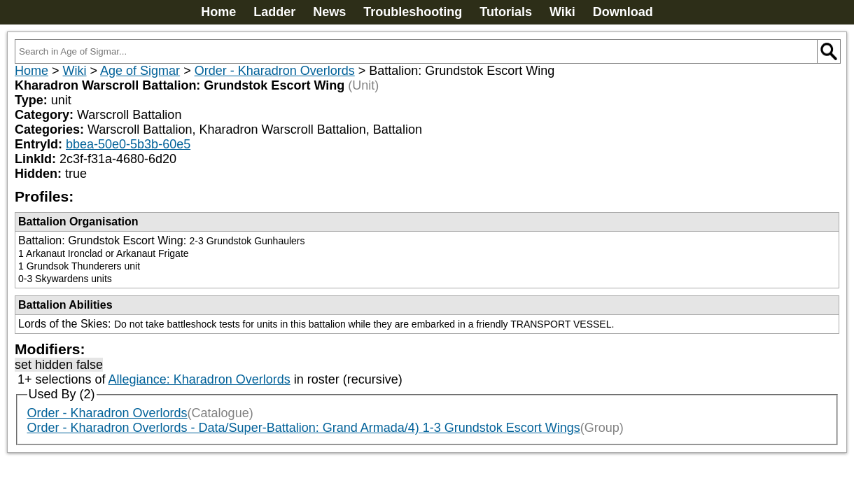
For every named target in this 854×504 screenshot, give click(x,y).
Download (623, 12)
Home (218, 12)
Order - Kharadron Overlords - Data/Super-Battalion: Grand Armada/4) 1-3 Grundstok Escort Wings (304, 428)
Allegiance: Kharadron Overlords (199, 379)
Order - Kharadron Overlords (275, 71)
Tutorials (506, 12)
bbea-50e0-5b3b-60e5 (128, 144)
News (329, 12)
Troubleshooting (413, 12)
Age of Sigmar (140, 71)
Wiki (562, 12)
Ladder (274, 12)
